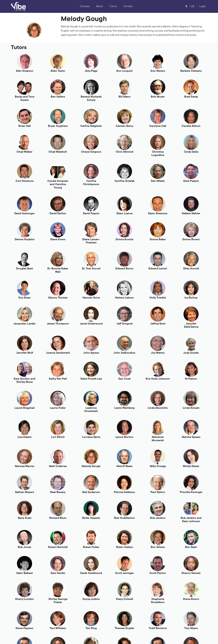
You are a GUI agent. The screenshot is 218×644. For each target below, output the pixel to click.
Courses (85, 6)
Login (203, 6)
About (100, 6)
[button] (186, 6)
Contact (128, 6)
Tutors (113, 6)
